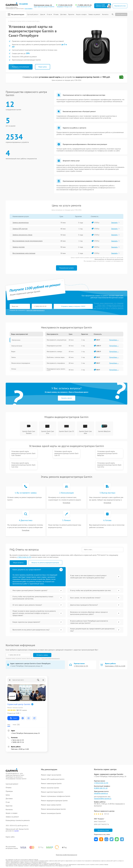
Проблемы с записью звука (56, 357)
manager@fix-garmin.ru (103, 799)
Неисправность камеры (54, 352)
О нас (49, 14)
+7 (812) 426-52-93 (65, 5)
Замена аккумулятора (21, 223)
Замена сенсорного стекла (22, 235)
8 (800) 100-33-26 (101, 788)
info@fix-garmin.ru (101, 793)
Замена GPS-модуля (20, 229)
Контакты (105, 14)
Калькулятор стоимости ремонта (18, 820)
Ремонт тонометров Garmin (51, 813)
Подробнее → (114, 340)
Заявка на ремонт (94, 14)
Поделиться (96, 839)
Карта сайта (10, 837)
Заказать (115, 222)
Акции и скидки (81, 14)
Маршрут (13, 718)
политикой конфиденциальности (36, 310)
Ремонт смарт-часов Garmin (51, 775)
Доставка (63, 14)
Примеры (9, 791)
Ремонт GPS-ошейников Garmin (53, 779)
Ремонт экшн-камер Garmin (51, 805)
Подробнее (66, 503)
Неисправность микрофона (56, 363)
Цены (43, 14)
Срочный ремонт (33, 14)
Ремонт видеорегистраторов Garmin (54, 801)
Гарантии (71, 14)
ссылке (16, 831)
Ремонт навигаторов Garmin (51, 783)
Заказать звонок (67, 398)
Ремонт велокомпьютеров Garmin (53, 809)
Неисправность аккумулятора (57, 340)
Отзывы (56, 14)
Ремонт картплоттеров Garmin (52, 792)
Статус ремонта (121, 14)
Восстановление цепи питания (24, 253)
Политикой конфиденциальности (51, 658)
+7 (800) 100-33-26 (84, 5)
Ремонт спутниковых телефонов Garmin (56, 796)
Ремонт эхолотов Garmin (50, 788)
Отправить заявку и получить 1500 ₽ (71, 306)
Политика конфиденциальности (66, 855)
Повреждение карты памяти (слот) (56, 370)
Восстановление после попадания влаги (28, 241)
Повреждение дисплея (54, 346)
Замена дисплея (19, 247)
